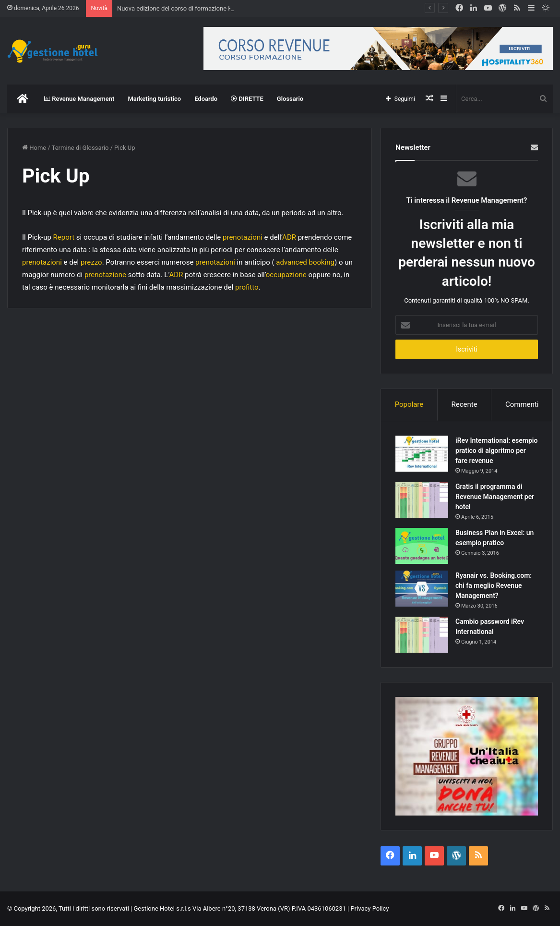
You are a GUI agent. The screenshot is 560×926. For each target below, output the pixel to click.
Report (64, 237)
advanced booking (305, 262)
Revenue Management (79, 99)
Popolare (409, 404)
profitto (247, 287)
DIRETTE (247, 99)
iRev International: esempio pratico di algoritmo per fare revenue (496, 451)
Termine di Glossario (80, 148)
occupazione (286, 275)
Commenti (522, 404)
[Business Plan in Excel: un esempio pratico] (422, 546)
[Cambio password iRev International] (422, 635)
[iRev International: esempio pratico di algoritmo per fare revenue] (422, 454)
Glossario (290, 99)
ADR (289, 237)
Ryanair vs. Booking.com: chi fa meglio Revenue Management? (494, 585)
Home (34, 148)
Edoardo (206, 99)
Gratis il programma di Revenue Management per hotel (495, 497)
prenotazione (105, 275)
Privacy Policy (369, 908)
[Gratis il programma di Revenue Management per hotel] (422, 500)
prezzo (91, 262)
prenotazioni (243, 237)
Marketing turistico (154, 99)
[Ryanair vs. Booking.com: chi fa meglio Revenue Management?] (422, 589)
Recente (465, 404)
